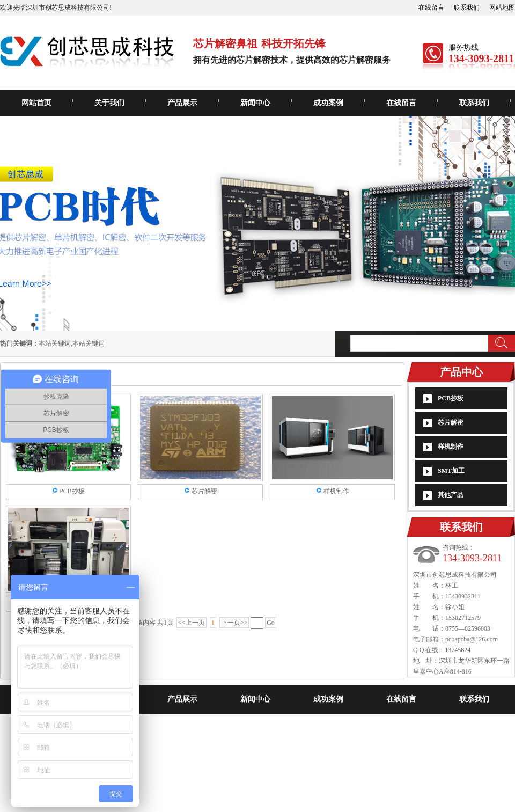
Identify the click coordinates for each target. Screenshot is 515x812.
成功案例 (328, 103)
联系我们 (467, 8)
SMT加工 (451, 471)
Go (271, 623)
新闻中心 (255, 103)
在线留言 (431, 8)
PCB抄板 (451, 398)
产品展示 (182, 103)
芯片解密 (451, 422)
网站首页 (36, 103)
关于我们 (109, 103)
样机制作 (451, 447)
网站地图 (502, 8)
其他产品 (451, 495)
